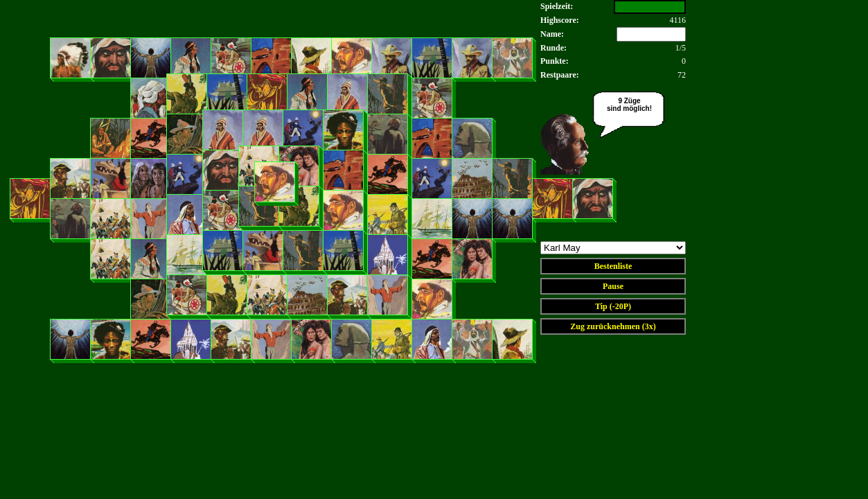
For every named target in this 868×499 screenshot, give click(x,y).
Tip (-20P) (613, 306)
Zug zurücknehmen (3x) (613, 326)
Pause (613, 286)
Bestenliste (613, 266)
